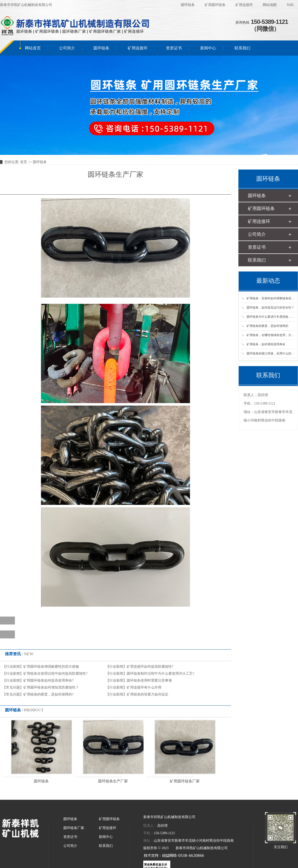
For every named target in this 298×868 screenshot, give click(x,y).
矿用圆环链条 (215, 5)
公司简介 (67, 48)
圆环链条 (188, 5)
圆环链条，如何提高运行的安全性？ (268, 308)
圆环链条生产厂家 (113, 781)
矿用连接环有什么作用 (144, 687)
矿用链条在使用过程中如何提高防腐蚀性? (55, 674)
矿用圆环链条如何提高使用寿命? (48, 680)
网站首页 (33, 48)
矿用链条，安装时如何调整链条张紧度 (269, 298)
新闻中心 (208, 48)
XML (290, 5)
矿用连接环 (244, 5)
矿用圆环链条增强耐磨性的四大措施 (51, 667)
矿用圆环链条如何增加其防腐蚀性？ (51, 687)
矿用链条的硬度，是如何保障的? (48, 694)
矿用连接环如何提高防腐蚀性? (150, 667)
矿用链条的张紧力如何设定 (148, 694)
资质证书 (174, 48)
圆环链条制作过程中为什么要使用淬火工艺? (160, 674)
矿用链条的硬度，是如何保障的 (265, 326)
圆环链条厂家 (74, 828)
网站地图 (270, 5)
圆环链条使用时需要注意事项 (149, 680)
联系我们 (242, 48)
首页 (24, 162)
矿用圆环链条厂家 (185, 781)
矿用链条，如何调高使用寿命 (263, 344)
